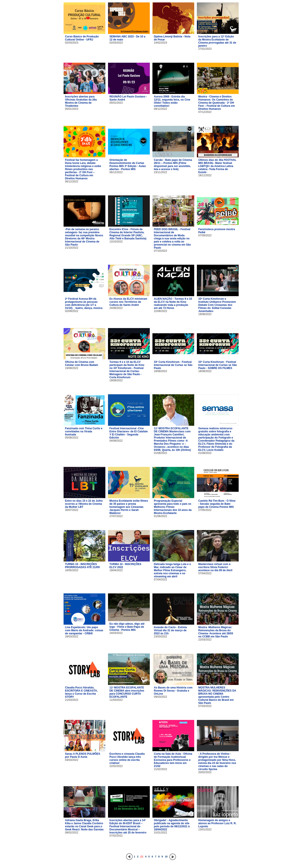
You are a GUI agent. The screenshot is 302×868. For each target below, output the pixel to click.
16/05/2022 (72, 570)
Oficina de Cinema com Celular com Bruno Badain (82, 363)
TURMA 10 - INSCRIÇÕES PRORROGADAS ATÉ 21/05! (83, 566)
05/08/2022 (72, 438)
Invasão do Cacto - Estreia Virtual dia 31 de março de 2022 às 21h (170, 630)
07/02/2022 (116, 836)
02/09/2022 (72, 311)
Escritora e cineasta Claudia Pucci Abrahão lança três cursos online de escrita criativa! (127, 758)
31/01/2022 (161, 833)
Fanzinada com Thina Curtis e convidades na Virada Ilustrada (84, 431)
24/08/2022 (116, 308)
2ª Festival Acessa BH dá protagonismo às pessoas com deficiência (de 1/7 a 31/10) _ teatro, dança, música (84, 303)
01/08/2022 (161, 453)
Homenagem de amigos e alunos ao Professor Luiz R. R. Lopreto (217, 823)
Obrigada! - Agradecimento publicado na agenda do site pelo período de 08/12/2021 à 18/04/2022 (172, 825)
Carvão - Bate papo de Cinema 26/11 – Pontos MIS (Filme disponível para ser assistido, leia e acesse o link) (173, 165)
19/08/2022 (205, 314)
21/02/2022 (161, 769)
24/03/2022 (116, 633)
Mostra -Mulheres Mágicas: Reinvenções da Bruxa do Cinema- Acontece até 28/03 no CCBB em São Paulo (216, 632)
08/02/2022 (72, 833)
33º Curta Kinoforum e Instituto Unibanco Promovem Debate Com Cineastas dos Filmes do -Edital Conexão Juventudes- (217, 305)
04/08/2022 (116, 441)
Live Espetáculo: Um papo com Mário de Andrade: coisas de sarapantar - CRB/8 (84, 630)
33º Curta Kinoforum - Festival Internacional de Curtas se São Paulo (173, 365)
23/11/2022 (161, 172)
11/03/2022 (116, 700)
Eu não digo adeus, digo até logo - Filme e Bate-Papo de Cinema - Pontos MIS (127, 627)
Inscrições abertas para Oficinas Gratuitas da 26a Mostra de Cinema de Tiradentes (81, 101)
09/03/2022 (161, 697)
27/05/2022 (205, 510)
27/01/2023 (205, 49)
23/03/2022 (161, 637)
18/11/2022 (205, 175)
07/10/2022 (161, 251)
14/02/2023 (161, 43)
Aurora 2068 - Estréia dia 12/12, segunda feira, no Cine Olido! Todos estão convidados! (172, 101)
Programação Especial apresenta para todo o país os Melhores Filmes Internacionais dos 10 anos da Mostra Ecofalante (173, 507)
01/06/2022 (161, 516)
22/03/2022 (205, 640)
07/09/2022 (205, 235)
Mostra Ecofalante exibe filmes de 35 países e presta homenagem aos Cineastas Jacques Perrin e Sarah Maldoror (129, 507)
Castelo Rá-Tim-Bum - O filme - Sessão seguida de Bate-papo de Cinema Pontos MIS (217, 504)
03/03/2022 (72, 760)
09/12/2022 (161, 109)
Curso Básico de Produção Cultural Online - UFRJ (82, 38)
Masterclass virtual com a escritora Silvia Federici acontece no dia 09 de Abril (215, 567)
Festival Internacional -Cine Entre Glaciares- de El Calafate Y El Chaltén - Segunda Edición (129, 433)
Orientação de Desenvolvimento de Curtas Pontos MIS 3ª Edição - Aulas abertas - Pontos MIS (128, 165)
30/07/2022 (72, 510)
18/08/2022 (161, 371)
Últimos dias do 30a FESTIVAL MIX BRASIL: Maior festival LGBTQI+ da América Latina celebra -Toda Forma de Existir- (217, 166)
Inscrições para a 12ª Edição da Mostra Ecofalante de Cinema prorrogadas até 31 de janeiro (217, 41)
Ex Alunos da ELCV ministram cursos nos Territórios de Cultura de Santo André (128, 302)
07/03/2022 (205, 706)
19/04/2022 (116, 570)
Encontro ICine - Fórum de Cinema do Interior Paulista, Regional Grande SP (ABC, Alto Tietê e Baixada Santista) (128, 234)
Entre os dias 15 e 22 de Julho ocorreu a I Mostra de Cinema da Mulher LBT (84, 504)
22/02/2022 (116, 766)
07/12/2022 (205, 112)
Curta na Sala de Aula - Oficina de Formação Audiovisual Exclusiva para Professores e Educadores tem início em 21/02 (173, 760)
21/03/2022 (72, 700)
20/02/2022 (205, 772)
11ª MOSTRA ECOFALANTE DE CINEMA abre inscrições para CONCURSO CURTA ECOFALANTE (127, 692)
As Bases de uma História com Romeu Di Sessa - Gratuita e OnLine (173, 691)
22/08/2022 (161, 311)
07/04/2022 (161, 580)
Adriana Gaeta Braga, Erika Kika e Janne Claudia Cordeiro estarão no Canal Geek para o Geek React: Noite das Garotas (84, 825)
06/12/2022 (72, 182)
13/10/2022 (116, 242)
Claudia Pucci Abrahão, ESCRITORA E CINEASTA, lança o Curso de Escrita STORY (81, 692)
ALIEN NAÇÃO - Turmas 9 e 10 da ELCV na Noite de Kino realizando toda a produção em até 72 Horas (173, 303)
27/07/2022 (116, 516)
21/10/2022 (72, 248)
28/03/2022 (72, 637)
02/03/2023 (72, 43)
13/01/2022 (205, 829)
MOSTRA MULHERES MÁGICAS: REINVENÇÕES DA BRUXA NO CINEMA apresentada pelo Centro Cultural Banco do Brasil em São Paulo (217, 695)
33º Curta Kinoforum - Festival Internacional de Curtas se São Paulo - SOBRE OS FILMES (218, 365)
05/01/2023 (72, 109)
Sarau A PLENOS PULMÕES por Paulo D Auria (83, 755)
